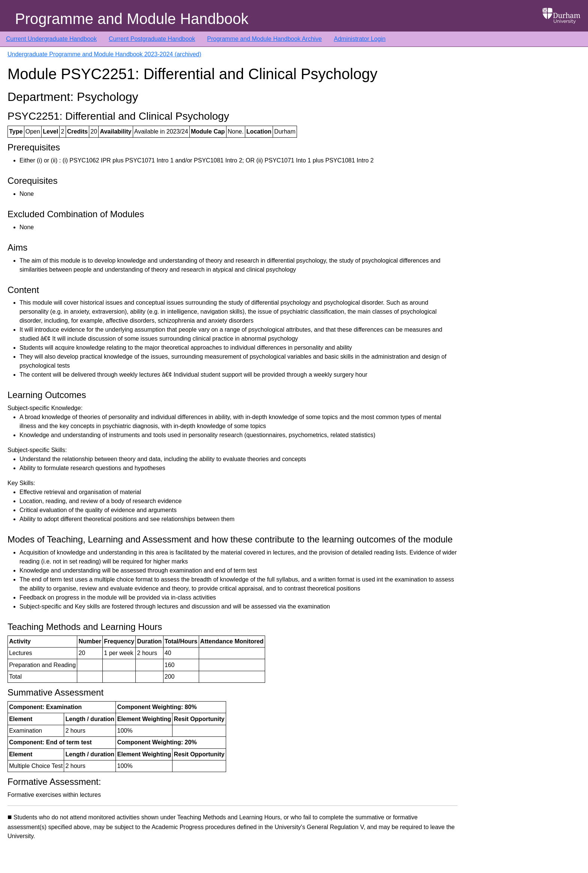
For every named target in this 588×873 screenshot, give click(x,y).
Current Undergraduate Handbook (51, 39)
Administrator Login (360, 39)
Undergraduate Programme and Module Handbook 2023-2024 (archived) (104, 54)
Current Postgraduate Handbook (152, 39)
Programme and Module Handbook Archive (264, 39)
